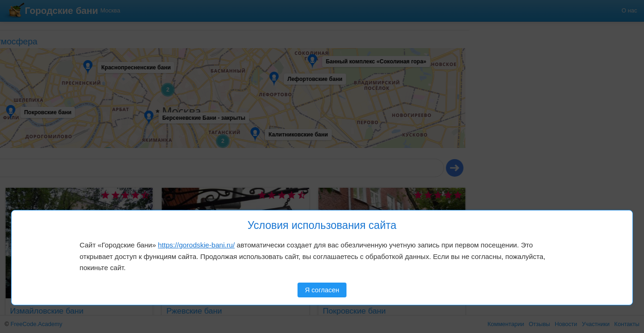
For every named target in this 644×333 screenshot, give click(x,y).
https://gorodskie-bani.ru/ (196, 245)
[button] (36, 61)
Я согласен (322, 290)
